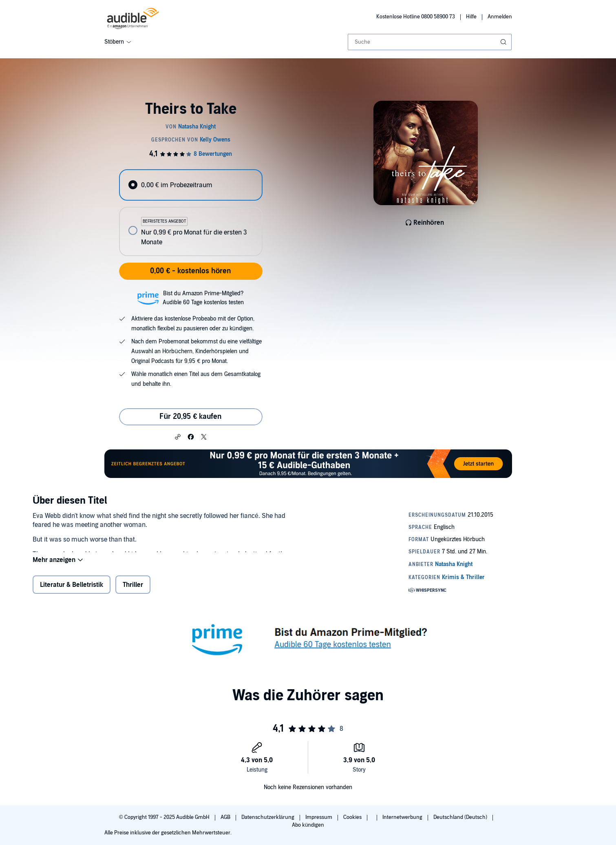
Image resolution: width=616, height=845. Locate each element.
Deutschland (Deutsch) (461, 817)
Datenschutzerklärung (268, 817)
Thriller (133, 589)
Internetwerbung (403, 817)
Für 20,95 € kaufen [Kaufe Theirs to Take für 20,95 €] (190, 417)
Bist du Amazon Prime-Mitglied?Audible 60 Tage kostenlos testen (203, 298)
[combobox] (430, 42)
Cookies (353, 817)
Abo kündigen (308, 825)
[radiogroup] (191, 213)
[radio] (191, 185)
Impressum (319, 817)
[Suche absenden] (504, 42)
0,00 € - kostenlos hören (190, 271)
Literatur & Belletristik (72, 589)
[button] (178, 436)
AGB (226, 817)
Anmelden (500, 17)
